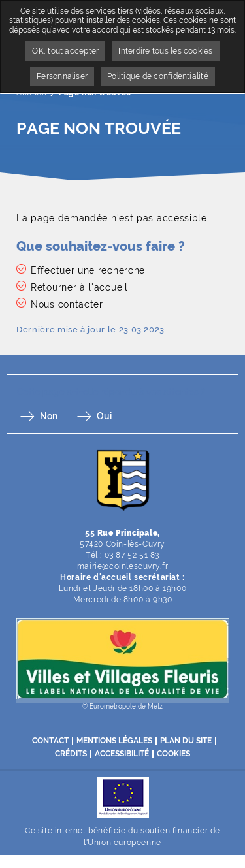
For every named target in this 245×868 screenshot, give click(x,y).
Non (49, 416)
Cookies (173, 754)
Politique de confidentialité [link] (158, 76)
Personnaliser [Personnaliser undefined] (62, 76)
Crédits (71, 754)
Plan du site (186, 741)
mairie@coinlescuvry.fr (122, 566)
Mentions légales (114, 741)
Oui (104, 416)
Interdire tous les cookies (165, 51)
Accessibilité (122, 754)
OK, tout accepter (65, 51)
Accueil (31, 93)
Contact (50, 741)
